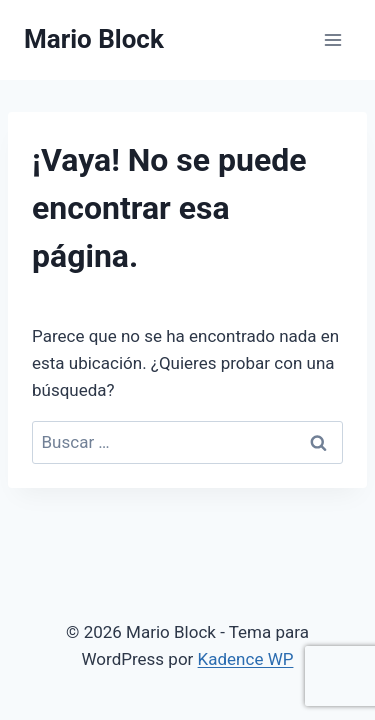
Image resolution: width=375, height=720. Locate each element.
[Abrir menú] (332, 39)
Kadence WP (246, 659)
